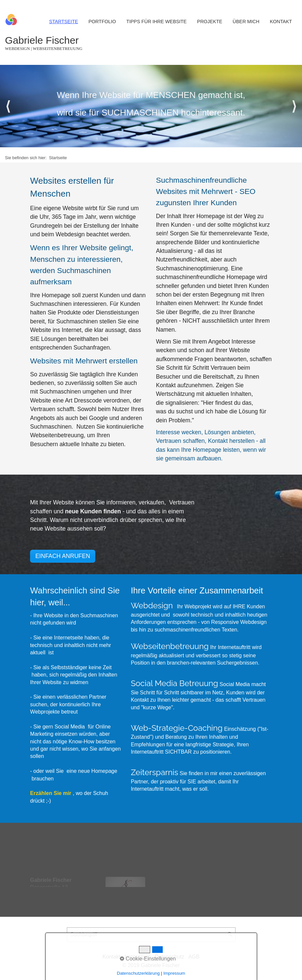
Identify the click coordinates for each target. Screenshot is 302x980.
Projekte (210, 22)
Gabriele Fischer (42, 40)
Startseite (63, 22)
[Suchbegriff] (151, 935)
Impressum (137, 957)
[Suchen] (230, 935)
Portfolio (102, 22)
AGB (194, 957)
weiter (294, 106)
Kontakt (281, 22)
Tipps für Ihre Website (156, 22)
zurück (8, 106)
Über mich (246, 22)
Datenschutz (170, 957)
